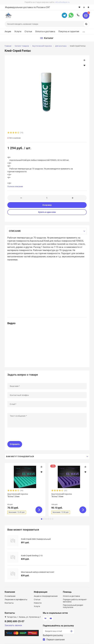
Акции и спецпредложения (46, 596)
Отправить (15, 444)
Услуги (18, 32)
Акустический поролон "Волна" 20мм (18, 495)
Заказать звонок (13, 625)
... (84, 31)
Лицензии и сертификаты (16, 600)
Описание (15, 231)
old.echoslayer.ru (62, 2)
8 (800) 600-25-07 (78, 15)
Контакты (9, 603)
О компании (10, 596)
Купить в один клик (47, 212)
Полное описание (15, 186)
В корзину (47, 205)
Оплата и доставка (45, 32)
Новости (38, 603)
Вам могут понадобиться (20, 456)
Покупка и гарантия (69, 32)
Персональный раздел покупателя (73, 606)
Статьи (28, 32)
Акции (8, 32)
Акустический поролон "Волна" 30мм (62, 495)
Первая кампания (56, 640)
